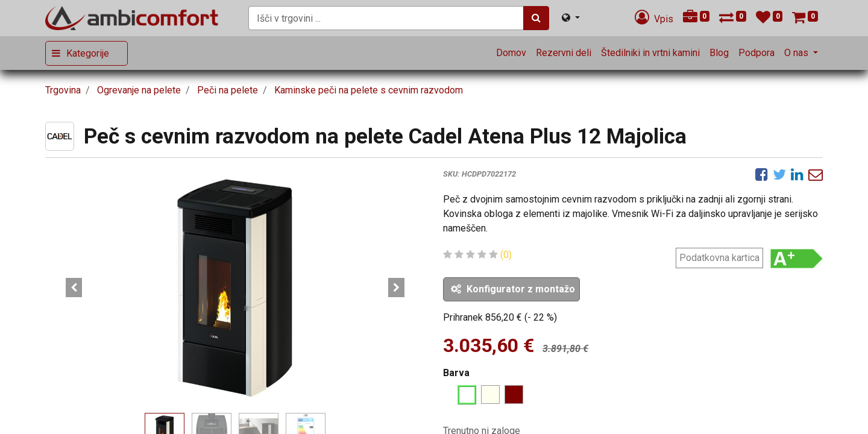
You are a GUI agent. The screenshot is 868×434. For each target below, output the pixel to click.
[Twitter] (779, 174)
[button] (74, 288)
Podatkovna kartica (719, 258)
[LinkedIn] (797, 174)
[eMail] (816, 174)
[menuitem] (511, 53)
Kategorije (88, 53)
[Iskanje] (536, 18)
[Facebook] (762, 174)
